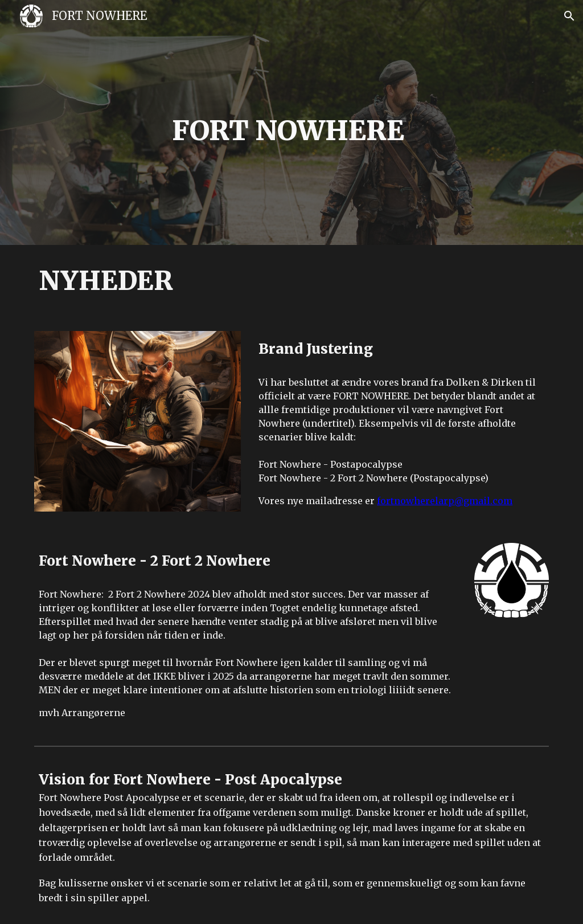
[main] (291, 130)
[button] (569, 16)
